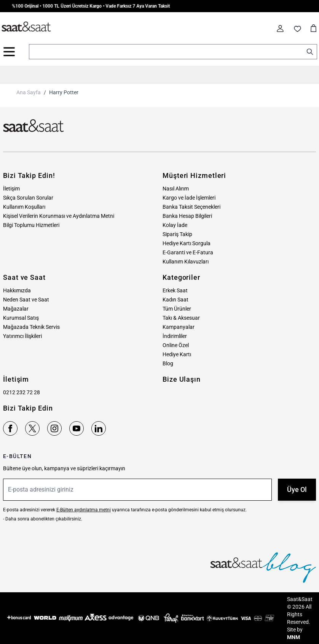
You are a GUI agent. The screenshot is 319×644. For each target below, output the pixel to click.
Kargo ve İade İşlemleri (189, 198)
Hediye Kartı (177, 354)
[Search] (310, 52)
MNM (293, 637)
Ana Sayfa (29, 92)
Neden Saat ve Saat (26, 300)
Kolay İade (175, 225)
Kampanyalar (179, 327)
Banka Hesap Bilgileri (187, 216)
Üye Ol (297, 489)
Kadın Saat (175, 300)
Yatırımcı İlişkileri (22, 336)
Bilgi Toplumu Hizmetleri (31, 225)
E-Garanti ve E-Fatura (188, 252)
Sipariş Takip (177, 234)
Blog (168, 363)
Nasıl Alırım (176, 189)
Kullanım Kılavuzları (186, 262)
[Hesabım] (280, 29)
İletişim (11, 189)
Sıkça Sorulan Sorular (28, 198)
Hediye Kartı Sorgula (187, 243)
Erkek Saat (175, 290)
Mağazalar (16, 309)
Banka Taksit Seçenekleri (191, 207)
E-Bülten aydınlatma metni (84, 510)
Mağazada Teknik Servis (31, 327)
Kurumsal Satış (21, 318)
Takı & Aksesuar (181, 318)
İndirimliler (175, 336)
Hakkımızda (17, 290)
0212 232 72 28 (22, 392)
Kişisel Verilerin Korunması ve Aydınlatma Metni (59, 216)
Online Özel (176, 345)
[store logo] (26, 27)
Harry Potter (64, 92)
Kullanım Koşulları (24, 207)
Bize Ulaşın (182, 379)
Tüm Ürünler (177, 309)
